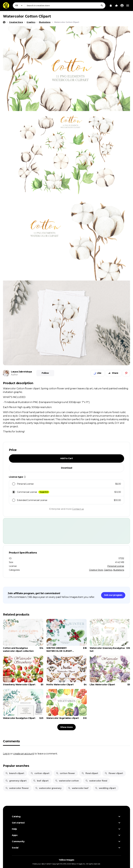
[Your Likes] (116, 5)
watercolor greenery (48, 788)
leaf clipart (41, 781)
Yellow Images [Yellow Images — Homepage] (66, 860)
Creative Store (96, 570)
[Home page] (4, 22)
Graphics (108, 570)
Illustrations (119, 570)
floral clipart (90, 773)
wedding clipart (105, 788)
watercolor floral (96, 781)
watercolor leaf (78, 788)
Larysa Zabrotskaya (21, 372)
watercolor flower (17, 788)
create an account (24, 754)
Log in (6, 754)
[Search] (102, 5)
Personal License (116, 566)
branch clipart (15, 773)
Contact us (78, 509)
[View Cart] (111, 5)
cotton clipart (40, 773)
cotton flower (65, 773)
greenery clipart (16, 781)
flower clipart (114, 773)
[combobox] (65, 5)
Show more (66, 727)
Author (14, 375)
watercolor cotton (67, 781)
